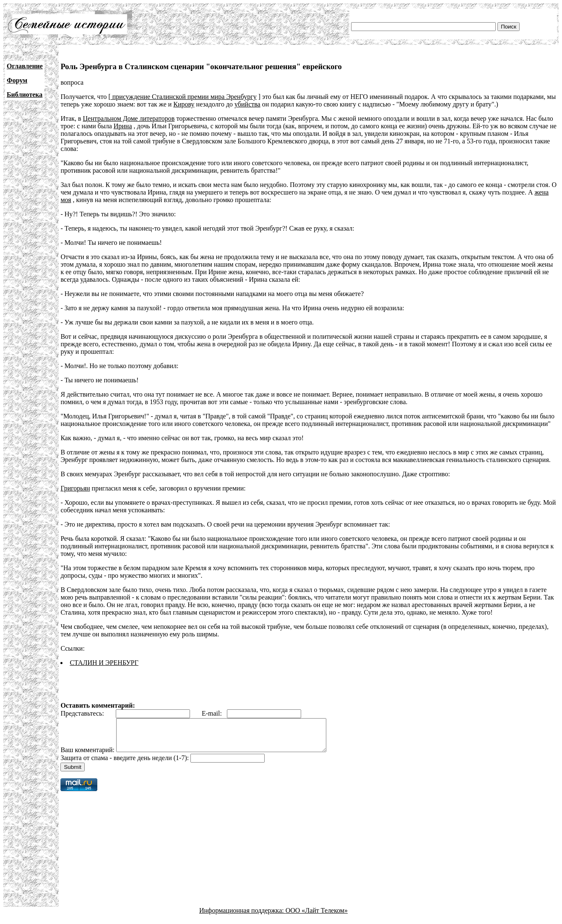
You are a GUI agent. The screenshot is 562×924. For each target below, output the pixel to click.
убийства (247, 104)
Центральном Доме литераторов (129, 118)
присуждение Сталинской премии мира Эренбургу (184, 97)
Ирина (123, 126)
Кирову (184, 104)
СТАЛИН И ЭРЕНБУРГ (104, 663)
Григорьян (75, 488)
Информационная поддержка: (242, 917)
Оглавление (25, 66)
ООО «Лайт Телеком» (317, 917)
